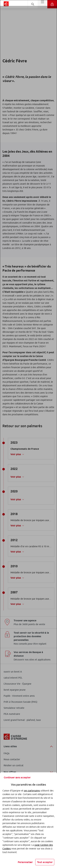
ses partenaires (32, 791)
